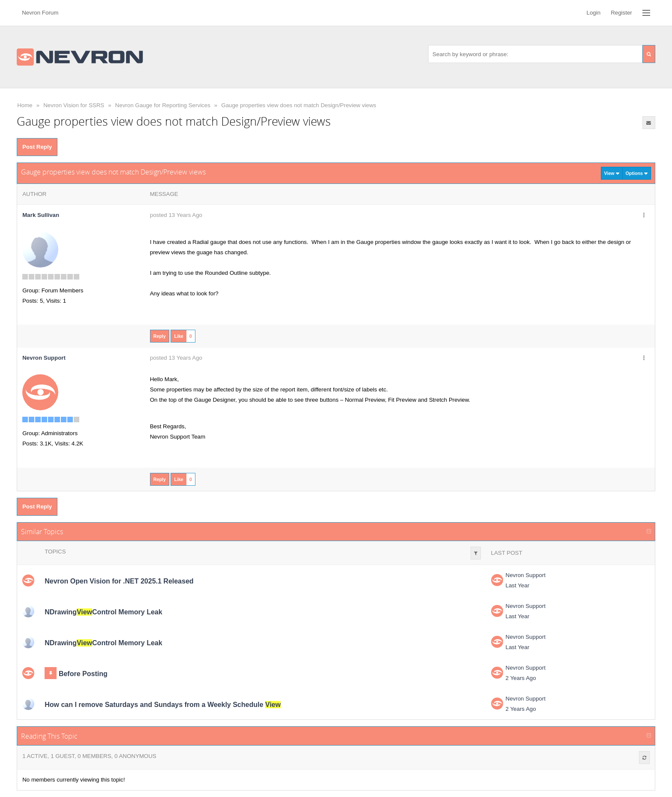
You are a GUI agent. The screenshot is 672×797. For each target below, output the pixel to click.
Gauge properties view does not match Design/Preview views (299, 105)
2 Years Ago (521, 678)
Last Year (518, 585)
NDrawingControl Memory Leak (103, 612)
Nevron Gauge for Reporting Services (163, 105)
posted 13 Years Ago (176, 215)
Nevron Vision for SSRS (74, 105)
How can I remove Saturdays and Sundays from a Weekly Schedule (163, 705)
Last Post (507, 553)
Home (25, 105)
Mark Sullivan (41, 215)
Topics (55, 552)
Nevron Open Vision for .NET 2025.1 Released (119, 581)
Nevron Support (526, 575)
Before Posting (83, 674)
